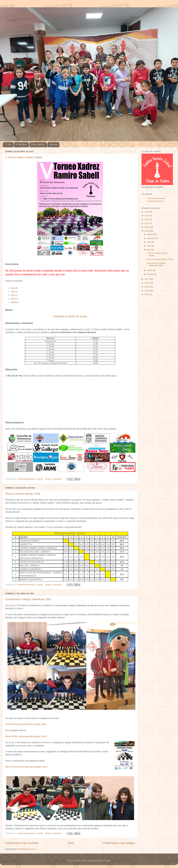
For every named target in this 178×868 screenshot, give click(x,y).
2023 (147, 212)
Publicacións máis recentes (22, 843)
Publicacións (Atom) (27, 849)
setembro (151, 238)
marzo (150, 270)
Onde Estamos (38, 145)
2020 (147, 223)
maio (149, 246)
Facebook (53, 145)
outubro (151, 234)
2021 (147, 219)
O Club (9, 145)
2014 (147, 291)
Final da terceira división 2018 (23, 494)
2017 (147, 279)
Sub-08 (14, 288)
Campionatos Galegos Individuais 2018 (28, 599)
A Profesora (21, 145)
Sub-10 (14, 292)
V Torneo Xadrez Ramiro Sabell (24, 157)
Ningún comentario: (54, 479)
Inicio (71, 843)
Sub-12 (14, 295)
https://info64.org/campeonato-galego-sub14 (26, 767)
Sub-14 (14, 299)
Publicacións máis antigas (119, 843)
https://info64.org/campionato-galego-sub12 (26, 736)
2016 (147, 283)
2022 (147, 216)
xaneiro (150, 274)
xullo (149, 242)
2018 (147, 231)
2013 (147, 294)
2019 (147, 227)
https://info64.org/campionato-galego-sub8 (26, 724)
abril (149, 250)
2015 (147, 287)
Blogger (107, 861)
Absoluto (15, 302)
